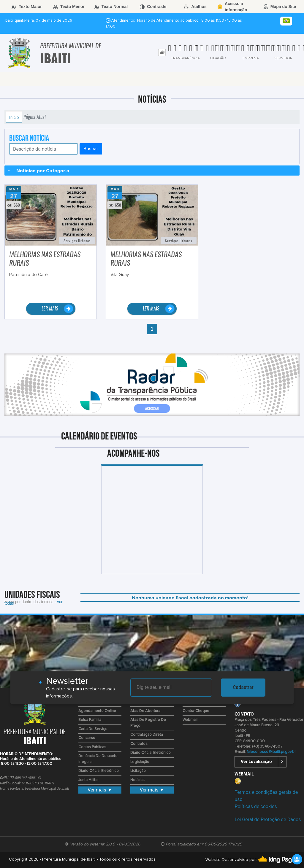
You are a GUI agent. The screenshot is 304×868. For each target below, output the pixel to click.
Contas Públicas (92, 747)
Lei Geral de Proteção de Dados (268, 820)
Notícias (137, 780)
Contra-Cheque (196, 711)
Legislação (140, 762)
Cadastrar (243, 687)
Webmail (190, 720)
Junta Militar (88, 780)
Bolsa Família (90, 720)
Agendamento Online (97, 711)
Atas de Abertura (145, 711)
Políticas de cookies (256, 806)
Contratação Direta (147, 735)
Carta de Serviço (93, 729)
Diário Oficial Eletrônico (99, 771)
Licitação (138, 771)
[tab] (162, 52)
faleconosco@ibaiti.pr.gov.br (271, 752)
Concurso (87, 738)
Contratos (139, 744)
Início (14, 117)
